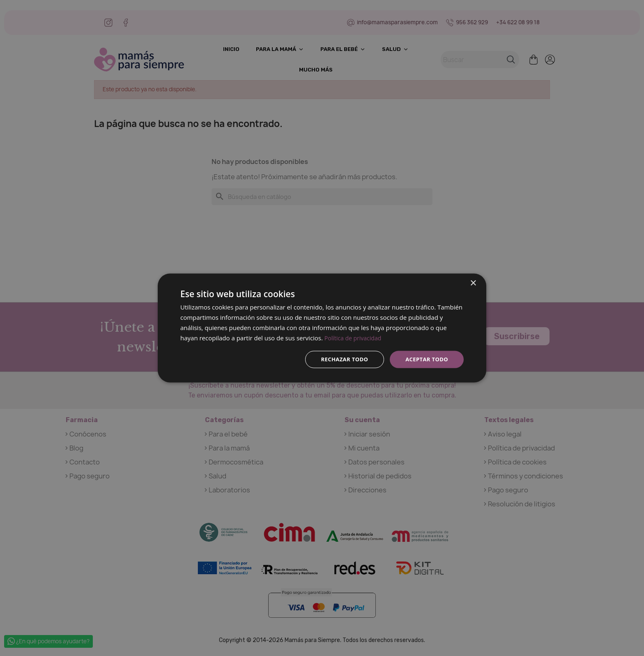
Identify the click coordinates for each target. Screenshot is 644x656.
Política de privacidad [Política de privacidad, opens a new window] (355, 337)
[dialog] (322, 328)
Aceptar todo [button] (425, 359)
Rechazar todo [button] (340, 359)
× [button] (473, 283)
